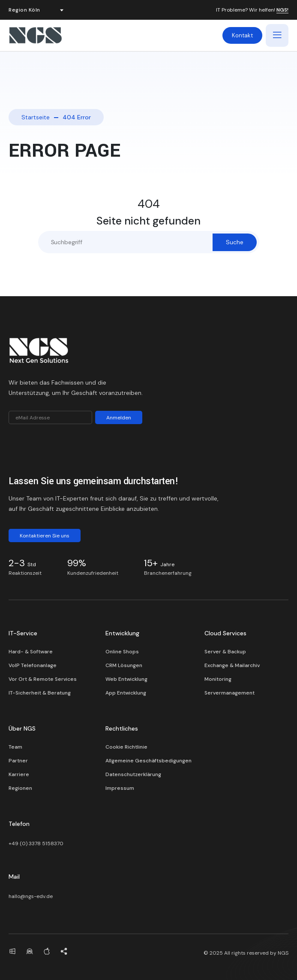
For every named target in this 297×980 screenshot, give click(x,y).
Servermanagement (229, 693)
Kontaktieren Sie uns (45, 536)
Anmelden (119, 418)
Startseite (36, 117)
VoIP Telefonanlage (33, 665)
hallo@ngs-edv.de (31, 896)
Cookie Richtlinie (126, 747)
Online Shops (122, 652)
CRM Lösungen (124, 665)
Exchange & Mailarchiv (232, 665)
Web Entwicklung (126, 679)
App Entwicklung (126, 693)
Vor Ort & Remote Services (43, 679)
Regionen (20, 788)
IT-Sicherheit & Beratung (40, 693)
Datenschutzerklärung (133, 774)
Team (15, 747)
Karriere (19, 774)
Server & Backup (225, 652)
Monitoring (218, 679)
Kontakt (242, 35)
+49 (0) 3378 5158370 (36, 843)
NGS (283, 953)
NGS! (282, 10)
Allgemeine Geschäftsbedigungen (148, 761)
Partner (18, 761)
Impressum (120, 788)
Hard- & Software (31, 652)
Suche (235, 242)
